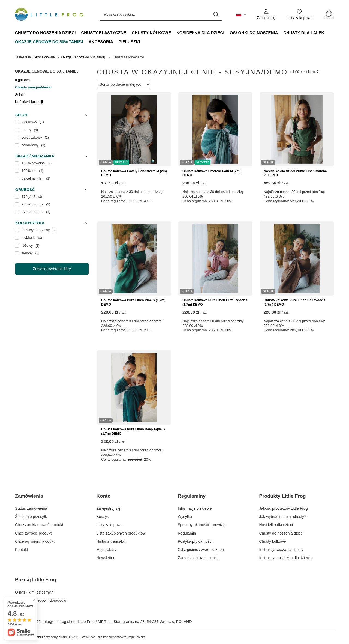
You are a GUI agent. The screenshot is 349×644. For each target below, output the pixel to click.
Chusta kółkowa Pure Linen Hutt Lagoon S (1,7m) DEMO (215, 302)
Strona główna (44, 57)
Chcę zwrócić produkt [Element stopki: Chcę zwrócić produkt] (33, 533)
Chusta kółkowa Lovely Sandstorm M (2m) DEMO (134, 173)
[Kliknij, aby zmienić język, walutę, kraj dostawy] (241, 14)
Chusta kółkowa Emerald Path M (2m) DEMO (211, 173)
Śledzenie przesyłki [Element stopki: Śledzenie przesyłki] (31, 517)
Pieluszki (129, 42)
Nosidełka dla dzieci (200, 33)
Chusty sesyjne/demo (33, 87)
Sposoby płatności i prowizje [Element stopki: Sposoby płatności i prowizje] (202, 525)
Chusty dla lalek (304, 33)
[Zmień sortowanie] (124, 84)
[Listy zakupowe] (299, 14)
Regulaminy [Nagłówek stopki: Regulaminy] (192, 496)
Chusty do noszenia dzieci (45, 33)
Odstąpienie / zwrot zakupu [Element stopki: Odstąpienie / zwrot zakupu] (201, 550)
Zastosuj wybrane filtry (52, 269)
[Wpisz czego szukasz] (161, 14)
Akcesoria (101, 42)
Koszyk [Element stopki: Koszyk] (103, 517)
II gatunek (23, 80)
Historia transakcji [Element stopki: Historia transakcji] (112, 541)
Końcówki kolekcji (29, 102)
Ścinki (20, 95)
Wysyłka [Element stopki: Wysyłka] (185, 517)
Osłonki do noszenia (254, 33)
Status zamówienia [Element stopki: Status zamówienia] (31, 508)
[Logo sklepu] (49, 14)
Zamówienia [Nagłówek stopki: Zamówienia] (29, 496)
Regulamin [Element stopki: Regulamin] (187, 533)
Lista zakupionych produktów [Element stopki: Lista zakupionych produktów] (121, 533)
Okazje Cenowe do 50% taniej (49, 42)
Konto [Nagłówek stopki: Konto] (104, 496)
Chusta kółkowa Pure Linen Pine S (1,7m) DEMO (133, 302)
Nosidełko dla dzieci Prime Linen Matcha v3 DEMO (295, 173)
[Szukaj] (216, 14)
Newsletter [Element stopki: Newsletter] (106, 558)
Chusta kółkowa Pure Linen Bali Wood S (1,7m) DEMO (295, 302)
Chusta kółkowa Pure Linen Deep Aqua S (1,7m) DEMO (133, 431)
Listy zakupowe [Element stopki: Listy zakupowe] (110, 525)
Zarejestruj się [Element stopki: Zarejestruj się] (109, 508)
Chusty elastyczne (104, 33)
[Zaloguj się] (266, 14)
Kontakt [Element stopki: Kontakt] (21, 550)
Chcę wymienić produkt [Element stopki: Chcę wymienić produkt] (35, 541)
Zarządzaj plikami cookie (199, 558)
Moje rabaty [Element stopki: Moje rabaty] (106, 550)
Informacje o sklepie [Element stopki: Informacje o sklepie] (195, 508)
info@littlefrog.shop (59, 622)
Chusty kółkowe (151, 33)
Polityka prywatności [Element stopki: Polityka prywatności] (195, 541)
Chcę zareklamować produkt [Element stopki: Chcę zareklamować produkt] (39, 525)
